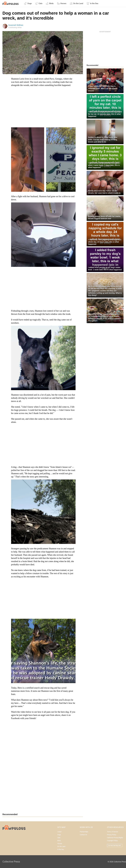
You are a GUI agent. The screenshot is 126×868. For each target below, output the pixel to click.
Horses (62, 3)
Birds (50, 3)
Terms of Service (113, 832)
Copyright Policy (112, 841)
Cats (39, 3)
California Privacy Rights (115, 838)
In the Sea (92, 3)
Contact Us (83, 835)
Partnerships (84, 832)
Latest (59, 832)
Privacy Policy (112, 835)
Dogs (28, 3)
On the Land (76, 3)
